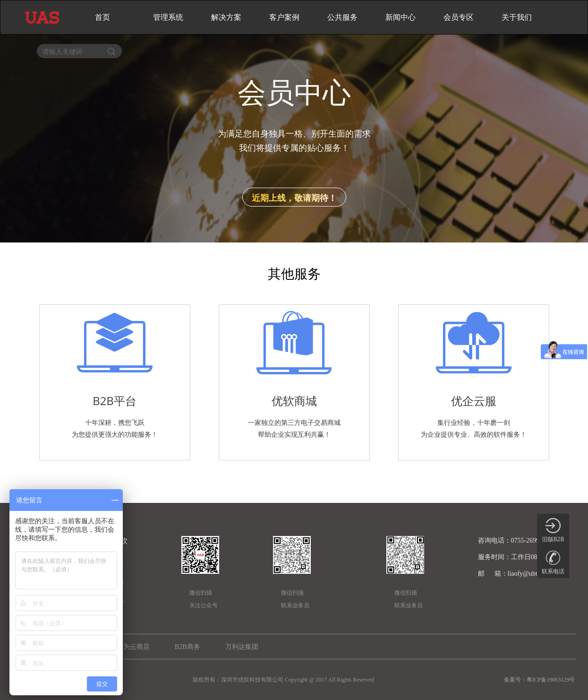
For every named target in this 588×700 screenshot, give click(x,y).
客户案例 (284, 17)
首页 (102, 17)
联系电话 (553, 563)
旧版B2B (553, 531)
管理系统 (168, 17)
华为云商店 (133, 647)
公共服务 (342, 17)
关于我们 (517, 17)
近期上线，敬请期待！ (294, 198)
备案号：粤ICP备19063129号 (540, 680)
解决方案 (226, 17)
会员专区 (459, 17)
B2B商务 (187, 647)
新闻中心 (401, 17)
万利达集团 (242, 647)
